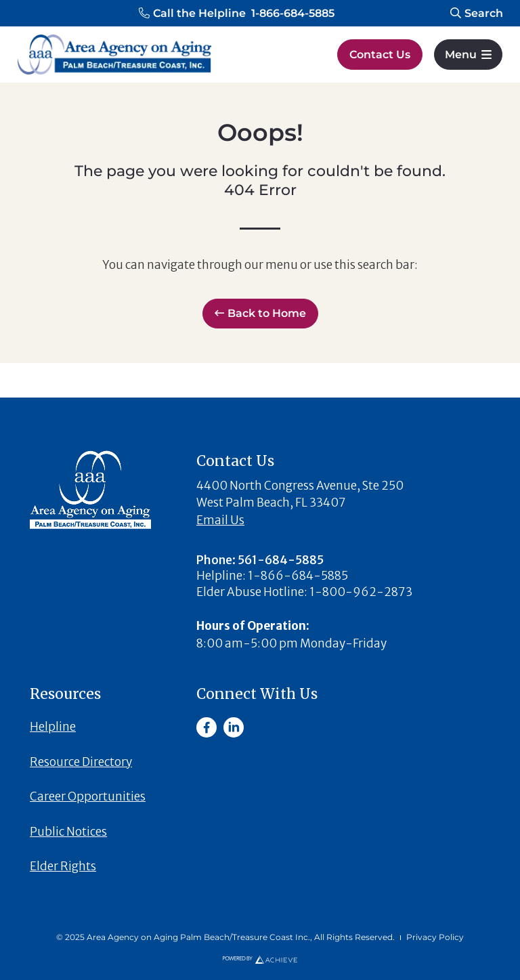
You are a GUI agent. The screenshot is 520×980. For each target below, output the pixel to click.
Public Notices (68, 832)
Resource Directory (81, 762)
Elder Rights (63, 866)
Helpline (53, 727)
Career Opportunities (88, 796)
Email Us (220, 520)
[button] (237, 14)
